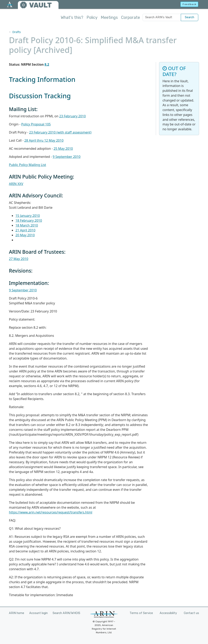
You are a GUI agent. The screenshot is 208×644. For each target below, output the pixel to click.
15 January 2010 (28, 216)
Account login (38, 613)
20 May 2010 (25, 235)
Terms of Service (141, 613)
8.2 (47, 64)
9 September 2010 (67, 157)
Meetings (109, 17)
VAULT (40, 5)
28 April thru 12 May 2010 (44, 140)
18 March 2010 (27, 225)
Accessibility (168, 613)
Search (190, 17)
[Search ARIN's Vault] (162, 17)
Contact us (191, 613)
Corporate (131, 17)
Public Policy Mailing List (28, 165)
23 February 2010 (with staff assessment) (60, 132)
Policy (92, 17)
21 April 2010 (25, 230)
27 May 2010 (19, 259)
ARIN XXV (16, 184)
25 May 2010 (63, 149)
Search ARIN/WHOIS (66, 613)
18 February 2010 (29, 220)
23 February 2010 (73, 116)
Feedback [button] (190, 4)
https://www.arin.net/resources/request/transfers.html (51, 512)
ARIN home (17, 613)
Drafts (17, 32)
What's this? (72, 17)
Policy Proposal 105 (36, 124)
